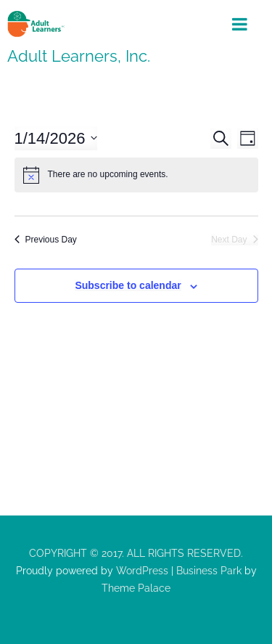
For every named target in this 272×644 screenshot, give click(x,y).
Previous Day (46, 240)
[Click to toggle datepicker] (56, 138)
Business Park (209, 571)
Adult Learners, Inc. (79, 56)
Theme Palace (136, 588)
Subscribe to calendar (128, 285)
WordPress (141, 571)
